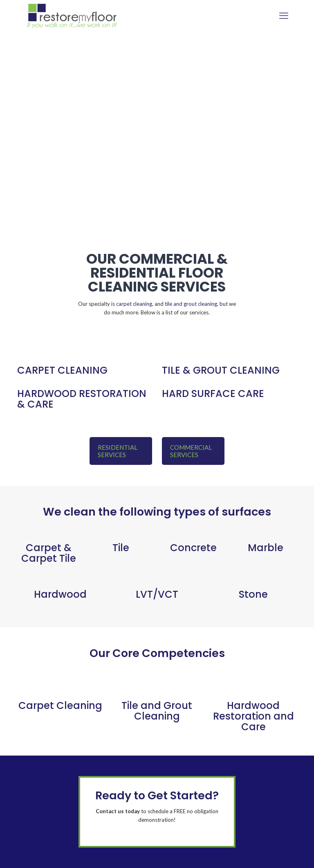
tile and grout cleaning (191, 304)
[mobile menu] (284, 16)
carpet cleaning (134, 304)
